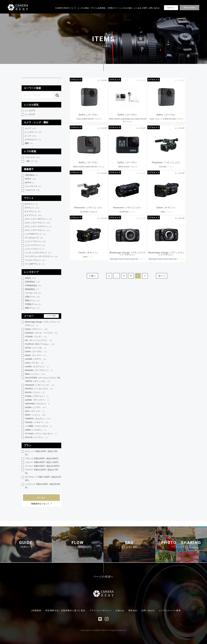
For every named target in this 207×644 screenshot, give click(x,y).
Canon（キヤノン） (36, 329)
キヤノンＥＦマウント (37, 223)
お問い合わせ (154, 8)
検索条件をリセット (40, 504)
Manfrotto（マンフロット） (39, 370)
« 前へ (93, 276)
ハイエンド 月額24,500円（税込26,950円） (43, 486)
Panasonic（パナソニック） (40, 385)
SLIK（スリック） (35, 411)
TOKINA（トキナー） (37, 423)
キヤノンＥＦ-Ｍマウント (38, 219)
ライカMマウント (35, 264)
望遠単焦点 (32, 289)
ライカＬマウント (35, 260)
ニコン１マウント (35, 249)
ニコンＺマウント (35, 245)
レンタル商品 (83, 8)
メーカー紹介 (51, 316)
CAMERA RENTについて (66, 8)
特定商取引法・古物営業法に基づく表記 (65, 610)
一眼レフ (31, 161)
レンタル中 (30, 114)
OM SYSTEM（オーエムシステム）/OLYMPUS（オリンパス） (43, 380)
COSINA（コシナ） (36, 337)
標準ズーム (32, 308)
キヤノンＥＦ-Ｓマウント (38, 227)
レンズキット (33, 132)
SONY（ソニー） (35, 415)
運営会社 (133, 610)
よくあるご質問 (140, 8)
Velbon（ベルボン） (36, 430)
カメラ (30, 128)
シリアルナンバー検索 (170, 610)
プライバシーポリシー (100, 610)
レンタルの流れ (126, 8)
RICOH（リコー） (35, 393)
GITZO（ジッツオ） (36, 348)
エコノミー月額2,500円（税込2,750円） (41, 453)
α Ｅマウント (33, 215)
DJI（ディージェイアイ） (39, 340)
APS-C (30, 179)
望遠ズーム (32, 301)
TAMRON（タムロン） (38, 419)
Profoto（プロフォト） (37, 396)
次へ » (162, 276)
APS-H (30, 183)
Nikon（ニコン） (35, 374)
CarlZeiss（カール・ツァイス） (41, 333)
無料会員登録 (189, 8)
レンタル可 (30, 111)
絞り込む (41, 498)
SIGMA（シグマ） (36, 408)
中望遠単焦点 (33, 286)
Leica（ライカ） (34, 363)
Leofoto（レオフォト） (37, 367)
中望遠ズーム (33, 304)
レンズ (31, 136)
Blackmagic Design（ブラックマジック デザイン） (43, 324)
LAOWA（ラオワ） (36, 359)
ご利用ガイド (112, 8)
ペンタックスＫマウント (38, 253)
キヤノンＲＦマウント (37, 230)
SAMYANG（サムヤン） (38, 404)
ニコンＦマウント (35, 242)
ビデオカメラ (76, 80)
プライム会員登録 (98, 8)
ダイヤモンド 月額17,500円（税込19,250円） (43, 479)
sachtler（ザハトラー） (37, 400)
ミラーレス (32, 158)
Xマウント (32, 208)
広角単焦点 (32, 282)
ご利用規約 (36, 610)
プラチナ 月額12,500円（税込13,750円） (42, 471)
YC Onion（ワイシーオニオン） (41, 434)
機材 (29, 143)
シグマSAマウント (35, 234)
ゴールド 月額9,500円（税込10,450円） (43, 466)
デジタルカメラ (34, 238)
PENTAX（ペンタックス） (39, 389)
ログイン (171, 8)
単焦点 (30, 278)
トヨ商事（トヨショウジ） (39, 426)
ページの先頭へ (104, 577)
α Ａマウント (33, 212)
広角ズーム (32, 297)
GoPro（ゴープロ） (36, 352)
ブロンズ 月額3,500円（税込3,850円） (42, 458)
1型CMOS (32, 175)
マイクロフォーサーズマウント (41, 257)
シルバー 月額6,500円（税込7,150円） (42, 462)
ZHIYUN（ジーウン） (36, 438)
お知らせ (120, 610)
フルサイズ (32, 190)
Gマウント (31, 204)
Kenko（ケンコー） (35, 355)
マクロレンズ (33, 293)
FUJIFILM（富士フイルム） (40, 344)
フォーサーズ (33, 186)
